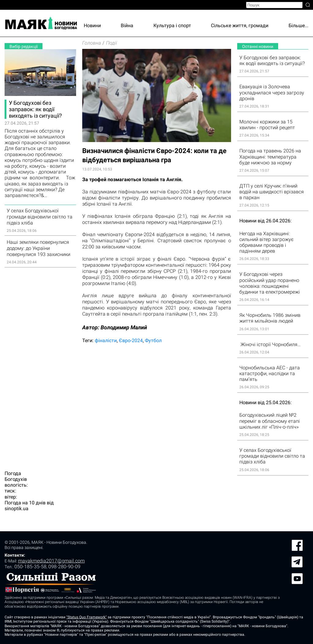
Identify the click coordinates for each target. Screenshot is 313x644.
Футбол (153, 340)
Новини (92, 26)
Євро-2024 (131, 340)
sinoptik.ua (17, 509)
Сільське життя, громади (240, 26)
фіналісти (106, 340)
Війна (127, 26)
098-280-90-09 (64, 567)
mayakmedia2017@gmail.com (51, 561)
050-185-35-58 (30, 567)
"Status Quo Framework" (87, 617)
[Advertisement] (40, 365)
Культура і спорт (172, 26)
